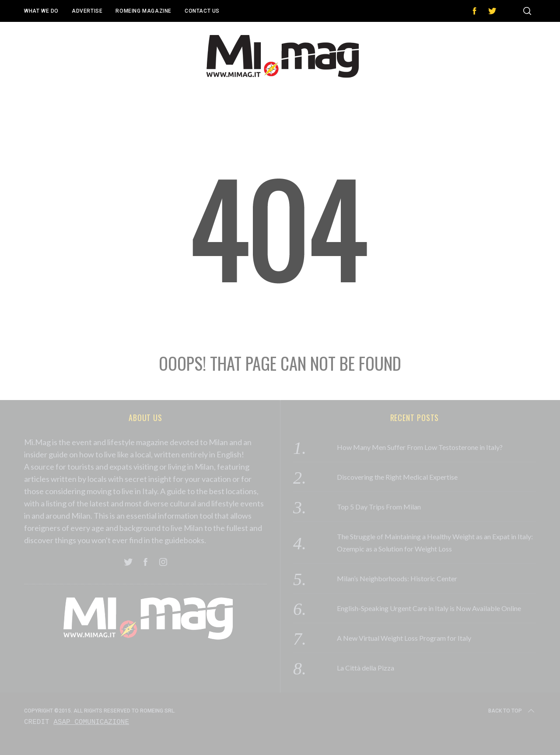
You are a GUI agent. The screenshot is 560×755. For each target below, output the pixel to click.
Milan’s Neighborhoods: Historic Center (397, 578)
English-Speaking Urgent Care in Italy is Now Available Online (429, 608)
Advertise (87, 11)
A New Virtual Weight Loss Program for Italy (404, 638)
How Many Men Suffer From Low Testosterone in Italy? (420, 447)
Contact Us (202, 11)
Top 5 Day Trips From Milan (379, 507)
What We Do (41, 11)
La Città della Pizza (366, 668)
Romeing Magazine (143, 11)
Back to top (512, 711)
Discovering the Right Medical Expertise (397, 477)
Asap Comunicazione (91, 722)
